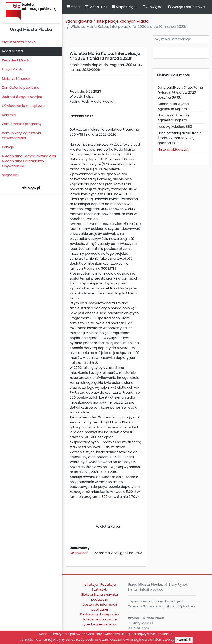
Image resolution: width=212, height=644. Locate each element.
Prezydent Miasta (16, 60)
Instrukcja (90, 585)
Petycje (8, 147)
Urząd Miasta (13, 69)
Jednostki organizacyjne (22, 97)
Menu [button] (73, 7)
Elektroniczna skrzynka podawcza (100, 597)
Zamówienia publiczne (21, 88)
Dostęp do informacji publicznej (100, 607)
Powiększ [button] (153, 7)
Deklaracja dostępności (100, 614)
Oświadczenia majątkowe (23, 106)
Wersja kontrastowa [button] (186, 7)
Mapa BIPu (96, 7)
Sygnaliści (10, 175)
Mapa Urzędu (125, 7)
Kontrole (9, 115)
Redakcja (108, 585)
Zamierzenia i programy (22, 124)
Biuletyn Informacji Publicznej (31, 11)
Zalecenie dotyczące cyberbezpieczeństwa (99, 622)
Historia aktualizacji (173, 149)
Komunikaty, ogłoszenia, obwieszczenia (22, 136)
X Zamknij (184, 640)
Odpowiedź (79, 553)
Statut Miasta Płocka (19, 42)
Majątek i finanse (16, 78)
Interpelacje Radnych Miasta (123, 21)
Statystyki (100, 590)
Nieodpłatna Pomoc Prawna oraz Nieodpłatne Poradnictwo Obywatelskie (29, 161)
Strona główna (79, 21)
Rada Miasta (12, 51)
